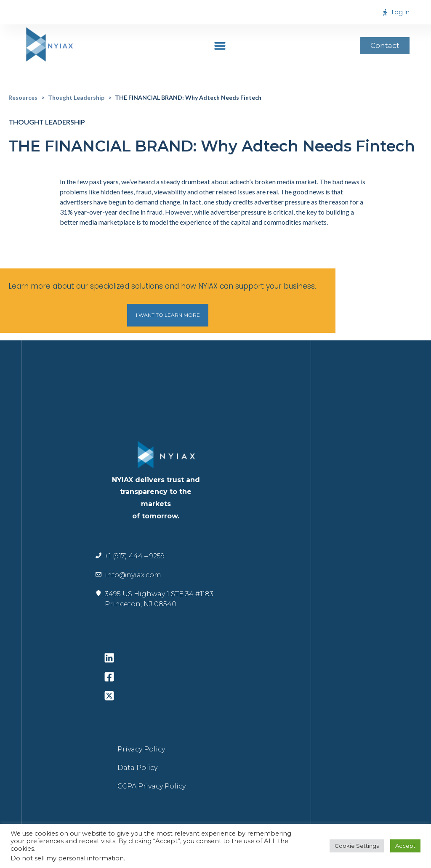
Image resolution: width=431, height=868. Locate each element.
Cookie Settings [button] (357, 846)
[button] (220, 45)
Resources (23, 97)
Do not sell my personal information (67, 858)
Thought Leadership (76, 97)
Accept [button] (405, 846)
